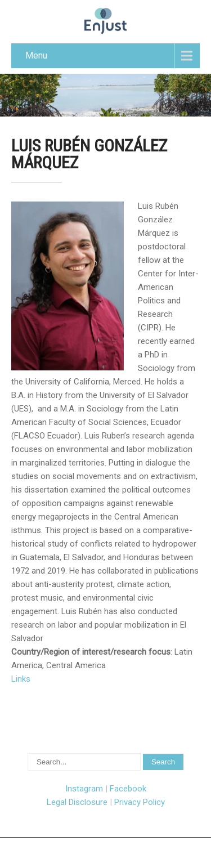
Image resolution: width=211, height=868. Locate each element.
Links (21, 679)
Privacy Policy (140, 802)
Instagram (84, 789)
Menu (36, 55)
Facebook (128, 789)
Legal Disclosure (77, 802)
